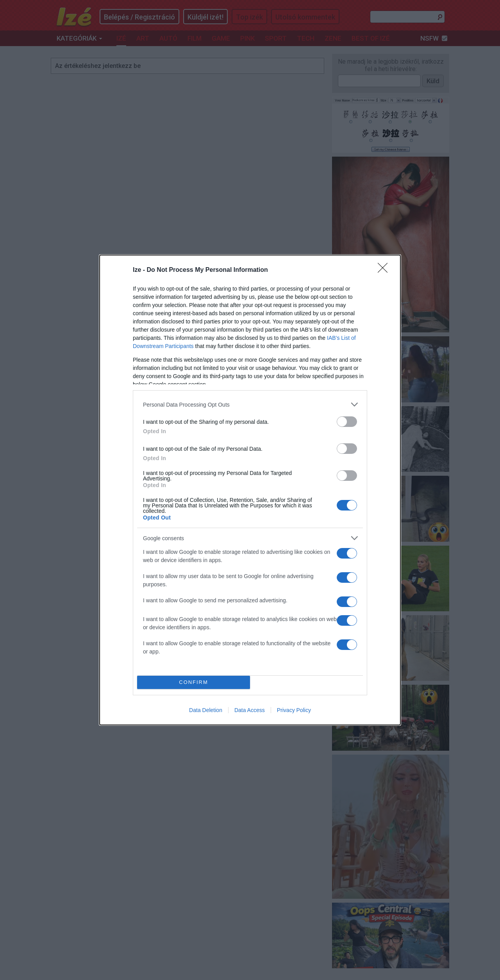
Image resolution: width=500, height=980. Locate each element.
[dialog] (250, 490)
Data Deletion (206, 710)
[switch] (347, 422)
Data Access (250, 710)
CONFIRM (194, 683)
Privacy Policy (294, 710)
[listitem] (250, 404)
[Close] (385, 270)
